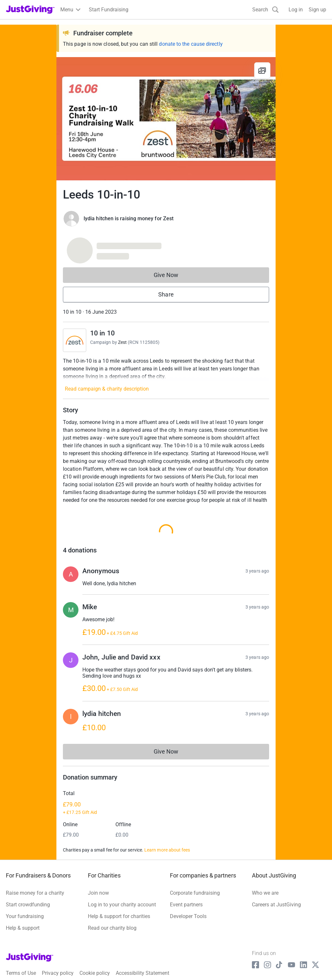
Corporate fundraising (195, 877)
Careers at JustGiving (276, 889)
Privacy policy (58, 957)
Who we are (265, 877)
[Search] (266, 10)
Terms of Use (21, 957)
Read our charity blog (112, 912)
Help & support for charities (119, 901)
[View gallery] (262, 70)
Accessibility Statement (142, 957)
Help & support (23, 912)
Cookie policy (95, 957)
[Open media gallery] (166, 119)
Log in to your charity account (122, 889)
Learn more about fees (167, 834)
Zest (122, 342)
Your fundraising (25, 901)
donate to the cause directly (191, 44)
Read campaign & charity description (107, 389)
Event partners (186, 889)
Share (166, 294)
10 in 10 (102, 333)
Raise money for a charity (35, 877)
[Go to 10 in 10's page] (75, 340)
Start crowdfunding (28, 889)
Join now (98, 877)
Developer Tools (188, 901)
